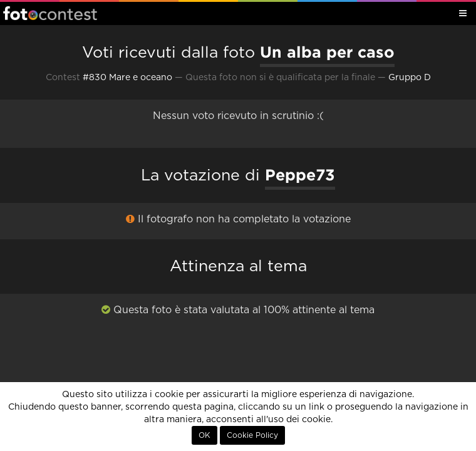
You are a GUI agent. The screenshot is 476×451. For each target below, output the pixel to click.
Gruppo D (410, 78)
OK (204, 435)
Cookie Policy (252, 435)
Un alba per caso (327, 52)
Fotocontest (50, 13)
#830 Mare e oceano (127, 78)
